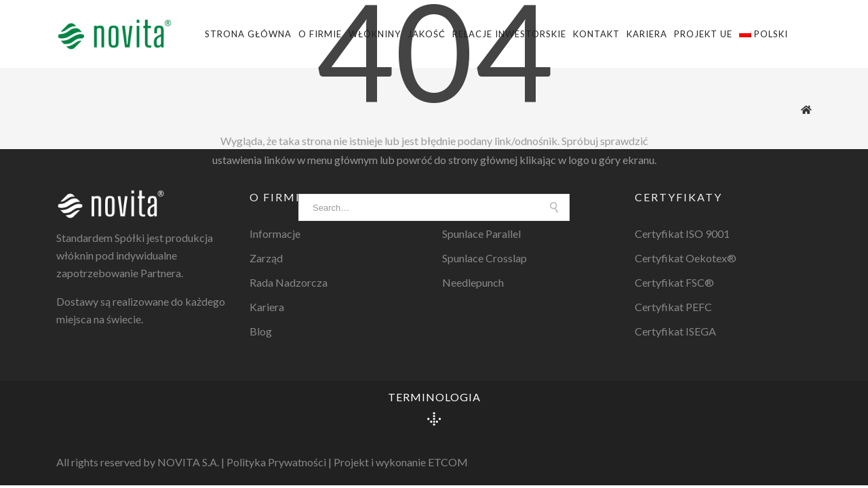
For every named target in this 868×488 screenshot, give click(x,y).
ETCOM (448, 462)
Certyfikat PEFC (673, 307)
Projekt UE (703, 34)
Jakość (427, 34)
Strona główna (248, 34)
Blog (261, 331)
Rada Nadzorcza (289, 282)
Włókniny (375, 34)
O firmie (320, 34)
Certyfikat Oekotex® (686, 258)
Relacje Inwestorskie (509, 34)
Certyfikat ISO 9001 (682, 233)
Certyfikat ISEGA (675, 331)
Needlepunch (473, 282)
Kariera (647, 34)
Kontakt (596, 34)
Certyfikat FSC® (674, 282)
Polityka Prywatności (276, 462)
